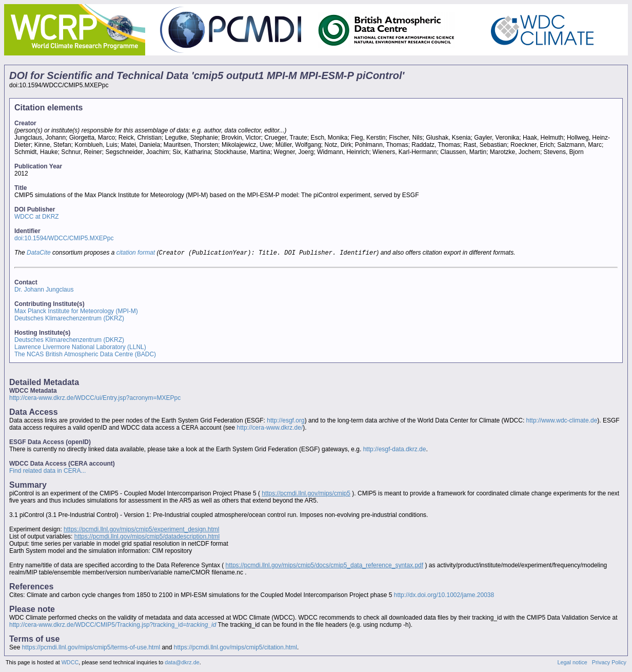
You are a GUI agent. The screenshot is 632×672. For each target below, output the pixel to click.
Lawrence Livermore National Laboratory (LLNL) (80, 348)
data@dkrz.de (182, 663)
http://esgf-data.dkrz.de (395, 450)
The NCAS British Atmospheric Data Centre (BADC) (85, 355)
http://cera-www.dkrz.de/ (270, 429)
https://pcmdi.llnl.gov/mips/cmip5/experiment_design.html (141, 530)
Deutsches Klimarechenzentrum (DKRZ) (69, 319)
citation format (136, 254)
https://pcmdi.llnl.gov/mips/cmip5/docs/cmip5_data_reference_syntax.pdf (325, 566)
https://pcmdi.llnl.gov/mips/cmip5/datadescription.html (147, 537)
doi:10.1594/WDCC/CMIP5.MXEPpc (64, 238)
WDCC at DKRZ (37, 217)
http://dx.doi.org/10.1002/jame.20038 (444, 596)
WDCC (70, 663)
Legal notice (572, 663)
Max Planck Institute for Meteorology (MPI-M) (76, 312)
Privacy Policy (609, 663)
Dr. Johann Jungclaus (44, 291)
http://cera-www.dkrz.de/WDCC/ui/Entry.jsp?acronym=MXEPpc (95, 399)
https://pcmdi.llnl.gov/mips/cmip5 (306, 494)
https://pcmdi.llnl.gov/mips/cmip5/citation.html (235, 648)
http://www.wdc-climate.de (562, 421)
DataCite (39, 254)
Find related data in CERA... (47, 472)
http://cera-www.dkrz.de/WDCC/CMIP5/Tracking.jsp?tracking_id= (113, 626)
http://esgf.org (285, 421)
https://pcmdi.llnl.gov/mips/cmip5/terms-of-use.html (91, 648)
